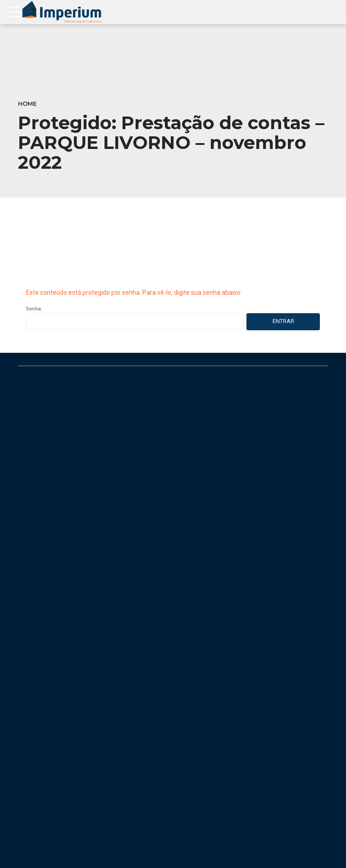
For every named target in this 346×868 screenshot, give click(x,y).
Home (27, 104)
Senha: (135, 318)
